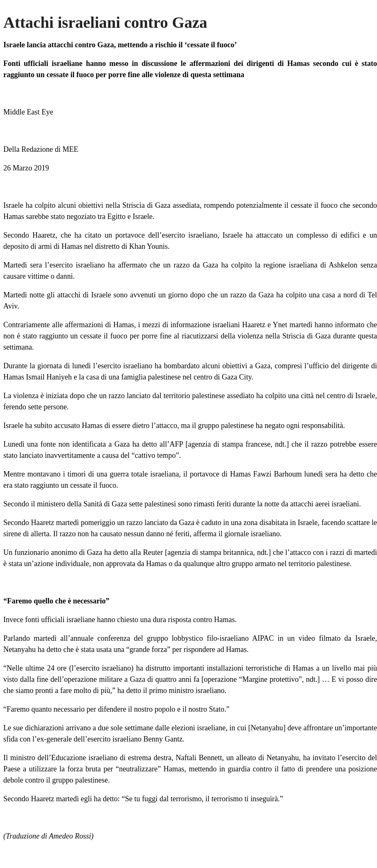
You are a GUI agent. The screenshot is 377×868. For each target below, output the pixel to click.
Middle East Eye (28, 112)
